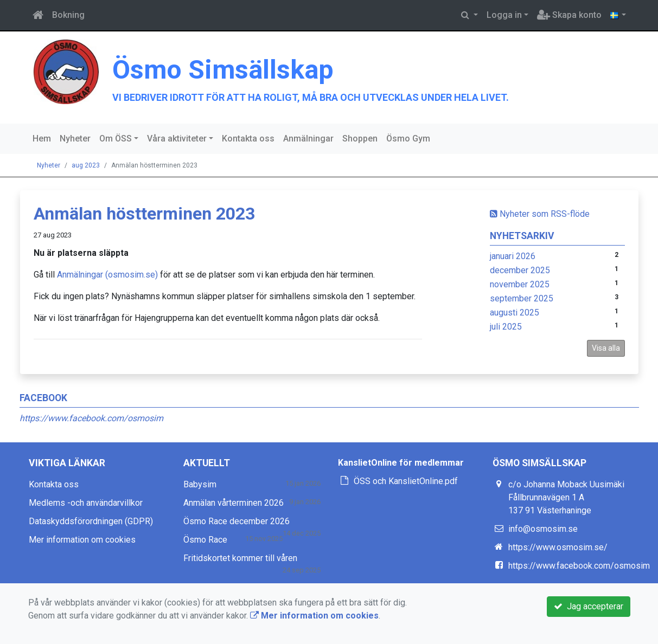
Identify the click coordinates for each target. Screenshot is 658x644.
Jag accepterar (589, 606)
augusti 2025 (515, 313)
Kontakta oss (248, 139)
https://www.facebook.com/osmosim (91, 418)
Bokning (68, 15)
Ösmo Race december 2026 (237, 521)
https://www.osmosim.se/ (558, 547)
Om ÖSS (116, 139)
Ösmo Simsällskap (223, 70)
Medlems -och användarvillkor (86, 503)
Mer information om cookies (82, 540)
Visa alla (606, 348)
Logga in (504, 15)
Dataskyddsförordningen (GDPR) (91, 521)
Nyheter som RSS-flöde (540, 214)
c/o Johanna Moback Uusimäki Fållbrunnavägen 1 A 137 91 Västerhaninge (566, 497)
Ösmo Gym (408, 139)
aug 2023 (86, 165)
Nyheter (75, 139)
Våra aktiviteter (177, 139)
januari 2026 (513, 256)
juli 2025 (506, 327)
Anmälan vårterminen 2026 (234, 503)
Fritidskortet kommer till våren (240, 558)
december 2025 (520, 270)
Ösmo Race (205, 540)
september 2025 (522, 298)
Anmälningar (308, 139)
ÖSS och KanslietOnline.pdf (406, 481)
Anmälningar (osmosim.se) (107, 275)
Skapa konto (569, 15)
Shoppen (360, 139)
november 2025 (520, 284)
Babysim (200, 484)
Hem (42, 139)
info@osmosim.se (543, 529)
